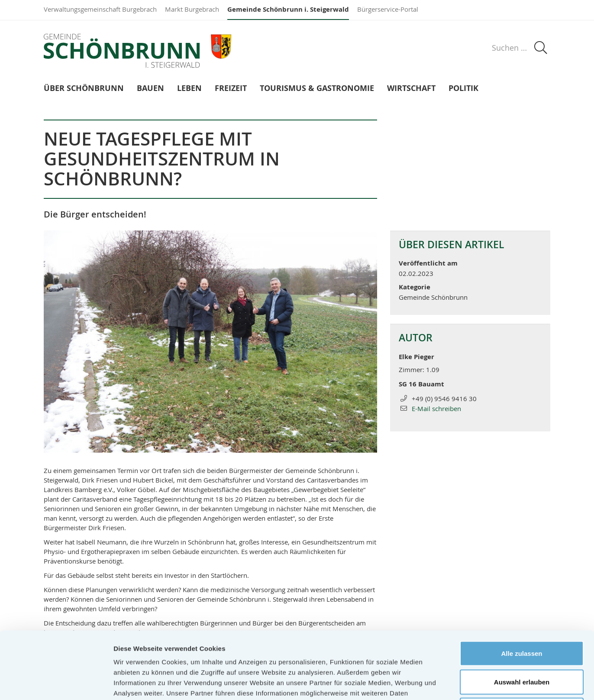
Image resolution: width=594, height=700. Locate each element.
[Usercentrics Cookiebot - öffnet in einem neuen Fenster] (56, 683)
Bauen (150, 89)
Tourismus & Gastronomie (317, 89)
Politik (463, 89)
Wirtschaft (411, 89)
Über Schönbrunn (84, 89)
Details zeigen (460, 683)
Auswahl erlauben (522, 615)
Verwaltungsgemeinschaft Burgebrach (100, 9)
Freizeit (231, 89)
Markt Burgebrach (192, 9)
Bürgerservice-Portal (388, 9)
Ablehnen (522, 643)
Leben (189, 89)
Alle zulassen (521, 586)
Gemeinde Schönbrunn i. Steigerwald (288, 9)
